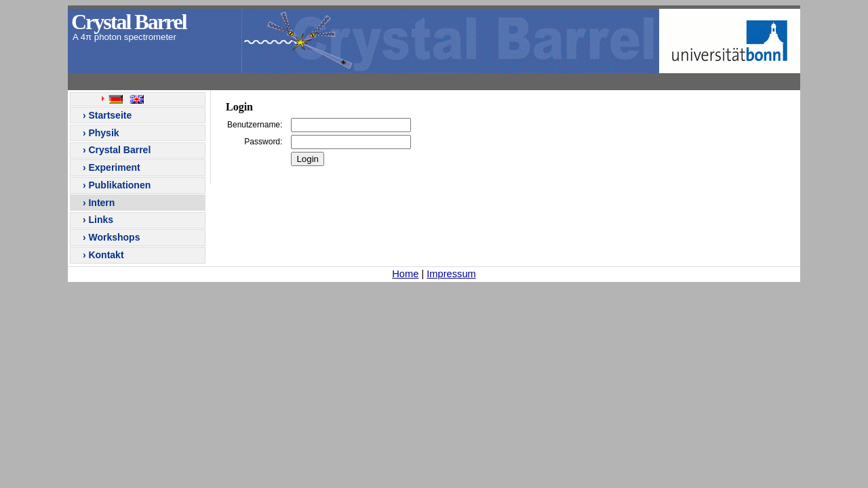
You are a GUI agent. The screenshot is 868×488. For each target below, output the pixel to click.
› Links (97, 220)
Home (405, 274)
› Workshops (110, 237)
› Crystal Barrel (115, 150)
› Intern (97, 203)
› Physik (100, 133)
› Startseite (106, 115)
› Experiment (110, 167)
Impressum (451, 274)
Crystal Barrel (129, 22)
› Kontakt (102, 255)
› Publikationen (115, 185)
